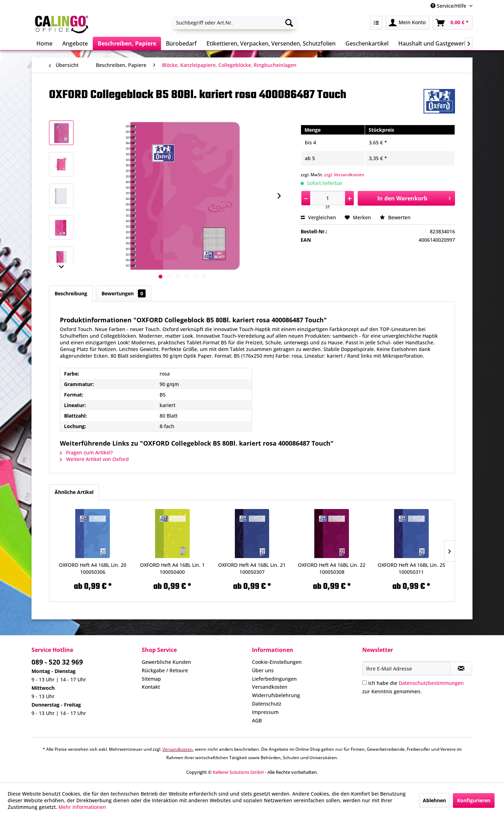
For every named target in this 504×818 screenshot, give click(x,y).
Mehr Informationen (82, 807)
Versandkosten (270, 687)
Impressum (265, 712)
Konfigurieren (474, 800)
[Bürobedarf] (181, 43)
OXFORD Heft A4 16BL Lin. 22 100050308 (332, 568)
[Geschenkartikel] (367, 43)
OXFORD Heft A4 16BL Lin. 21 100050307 (252, 568)
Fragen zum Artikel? (86, 452)
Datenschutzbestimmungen (431, 683)
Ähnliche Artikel (74, 492)
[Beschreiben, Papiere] (127, 43)
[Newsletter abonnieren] (461, 668)
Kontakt (151, 687)
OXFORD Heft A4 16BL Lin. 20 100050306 (93, 568)
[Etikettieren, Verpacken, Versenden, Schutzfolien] (271, 43)
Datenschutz (267, 704)
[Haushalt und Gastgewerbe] (435, 43)
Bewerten (395, 217)
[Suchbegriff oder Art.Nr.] (235, 23)
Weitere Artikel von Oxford (94, 459)
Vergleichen (318, 217)
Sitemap (151, 679)
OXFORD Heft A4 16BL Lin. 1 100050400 (172, 568)
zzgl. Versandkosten (344, 175)
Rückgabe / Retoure (165, 670)
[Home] (44, 43)
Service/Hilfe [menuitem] (449, 6)
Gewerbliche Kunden (166, 662)
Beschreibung (71, 293)
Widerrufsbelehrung (276, 695)
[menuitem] (235, 23)
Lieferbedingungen (274, 679)
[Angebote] (75, 43)
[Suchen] (289, 23)
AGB (257, 720)
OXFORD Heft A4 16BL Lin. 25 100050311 (411, 568)
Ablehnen (434, 800)
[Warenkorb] (453, 23)
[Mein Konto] (408, 23)
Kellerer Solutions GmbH (238, 772)
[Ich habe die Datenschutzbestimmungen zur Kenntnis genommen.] (365, 683)
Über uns (263, 670)
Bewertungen (124, 293)
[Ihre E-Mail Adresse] (406, 668)
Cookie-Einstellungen (277, 662)
